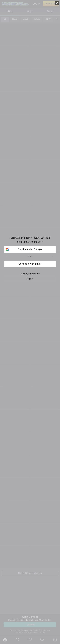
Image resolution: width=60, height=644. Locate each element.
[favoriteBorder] (30, 640)
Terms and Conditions (32, 632)
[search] (42, 640)
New (15, 19)
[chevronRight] (57, 19)
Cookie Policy (38, 630)
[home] (5, 640)
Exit (43, 632)
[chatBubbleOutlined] (18, 640)
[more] (55, 640)
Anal (25, 19)
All (5, 19)
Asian (37, 19)
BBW (48, 19)
